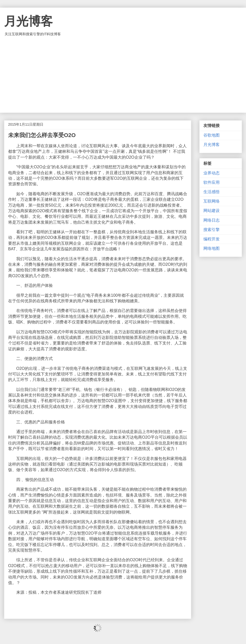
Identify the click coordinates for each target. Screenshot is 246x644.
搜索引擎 (212, 230)
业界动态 (212, 173)
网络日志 (212, 220)
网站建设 (212, 211)
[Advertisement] (123, 75)
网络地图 (212, 248)
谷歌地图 (212, 135)
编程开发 (212, 239)
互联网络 (212, 201)
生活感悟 (212, 192)
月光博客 (28, 21)
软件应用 (212, 182)
